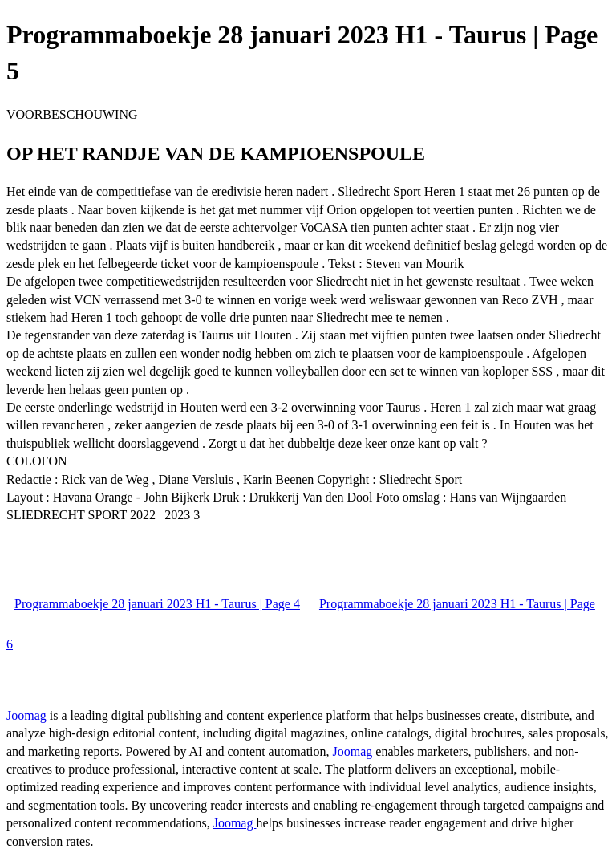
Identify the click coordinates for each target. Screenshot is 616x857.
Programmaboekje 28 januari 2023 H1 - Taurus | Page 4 (157, 604)
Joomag (28, 715)
